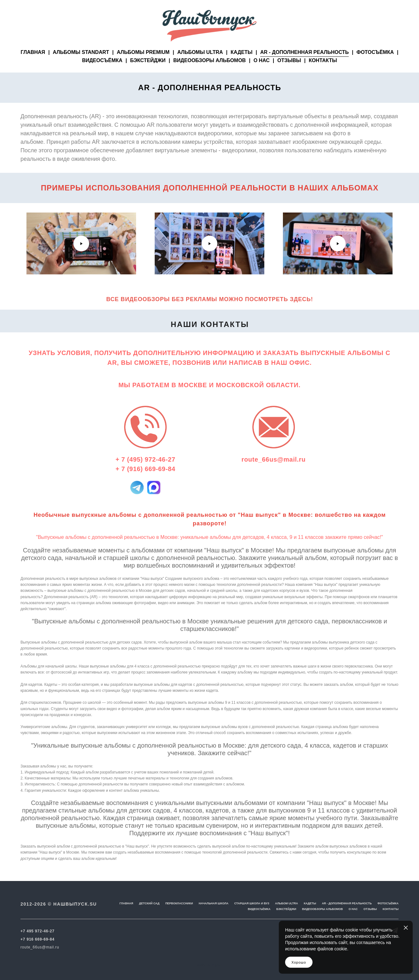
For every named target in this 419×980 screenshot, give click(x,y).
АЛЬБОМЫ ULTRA (200, 63)
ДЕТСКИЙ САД (149, 904)
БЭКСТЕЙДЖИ (148, 71)
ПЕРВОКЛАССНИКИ (179, 904)
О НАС (262, 71)
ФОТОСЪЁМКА (375, 63)
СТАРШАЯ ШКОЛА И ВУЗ (252, 904)
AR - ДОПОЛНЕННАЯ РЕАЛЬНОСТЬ (304, 63)
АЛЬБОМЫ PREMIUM (143, 63)
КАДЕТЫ (241, 63)
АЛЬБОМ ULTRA (287, 904)
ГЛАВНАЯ (33, 63)
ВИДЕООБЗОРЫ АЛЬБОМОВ (209, 71)
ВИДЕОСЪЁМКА (102, 71)
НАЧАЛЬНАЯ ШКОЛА (214, 904)
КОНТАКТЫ (323, 71)
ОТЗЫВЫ (289, 71)
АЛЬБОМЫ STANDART (81, 63)
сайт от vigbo (209, 965)
